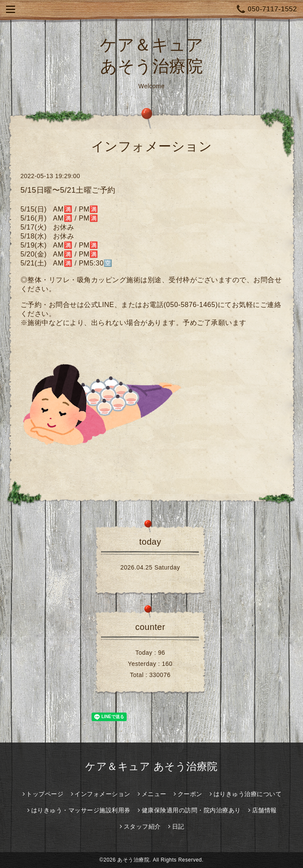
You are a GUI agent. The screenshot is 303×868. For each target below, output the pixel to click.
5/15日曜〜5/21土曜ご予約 (68, 190)
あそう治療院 (133, 860)
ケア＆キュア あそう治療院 (151, 766)
